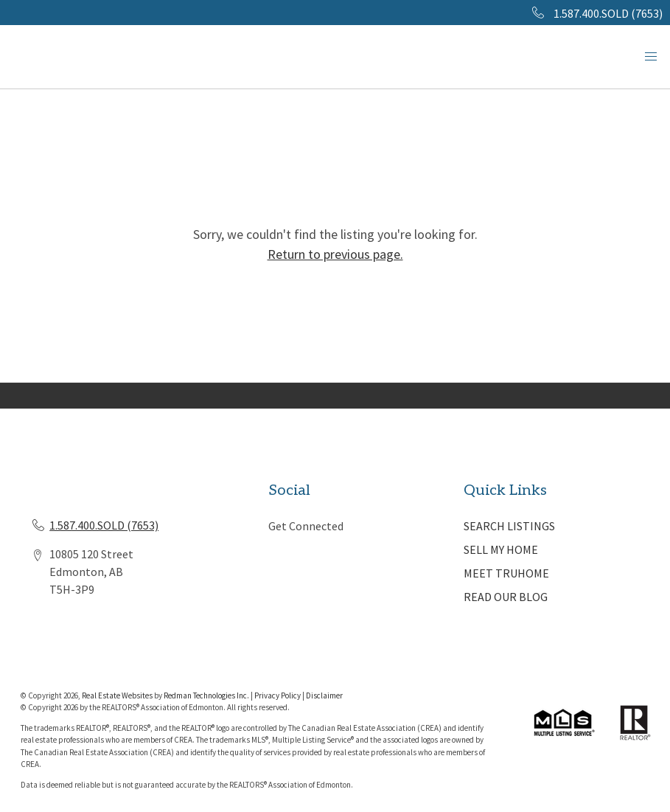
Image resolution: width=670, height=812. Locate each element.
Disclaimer (324, 695)
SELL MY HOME (501, 549)
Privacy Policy (278, 695)
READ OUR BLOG (506, 597)
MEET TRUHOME (506, 573)
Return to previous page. (335, 254)
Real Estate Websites (118, 695)
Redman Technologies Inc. (207, 695)
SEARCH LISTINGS (509, 526)
